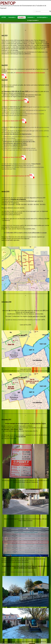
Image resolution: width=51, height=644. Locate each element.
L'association (12, 17)
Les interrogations (42, 17)
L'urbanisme (31, 17)
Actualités (22, 17)
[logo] (25, 5)
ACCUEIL (4, 17)
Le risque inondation (33, 20)
